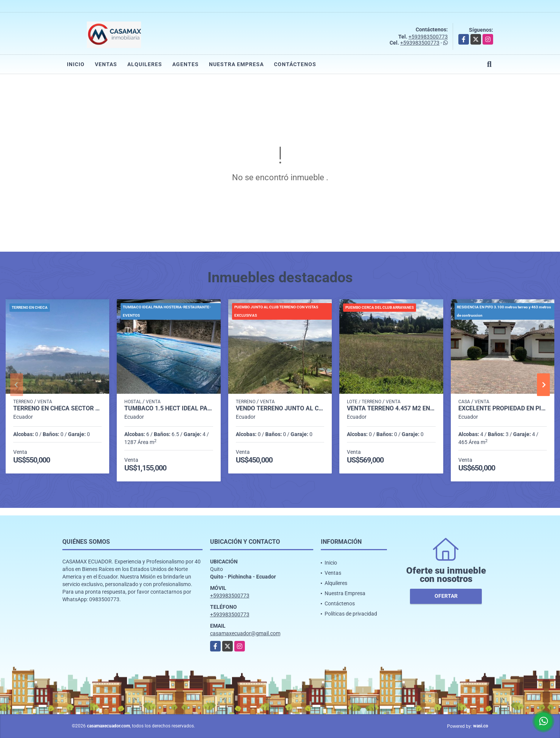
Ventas (106, 64)
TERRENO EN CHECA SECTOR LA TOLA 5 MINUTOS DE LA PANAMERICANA (57, 408)
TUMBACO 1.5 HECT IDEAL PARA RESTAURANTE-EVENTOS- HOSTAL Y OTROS (169, 408)
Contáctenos (295, 64)
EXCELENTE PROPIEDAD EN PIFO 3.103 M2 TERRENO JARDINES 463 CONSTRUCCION (503, 408)
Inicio (76, 64)
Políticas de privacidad (351, 614)
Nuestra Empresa (236, 64)
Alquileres (145, 64)
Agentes (186, 64)
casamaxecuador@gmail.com (245, 633)
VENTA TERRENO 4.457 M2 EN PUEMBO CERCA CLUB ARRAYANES (391, 408)
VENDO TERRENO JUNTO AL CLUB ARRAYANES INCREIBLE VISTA (280, 408)
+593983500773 (428, 37)
